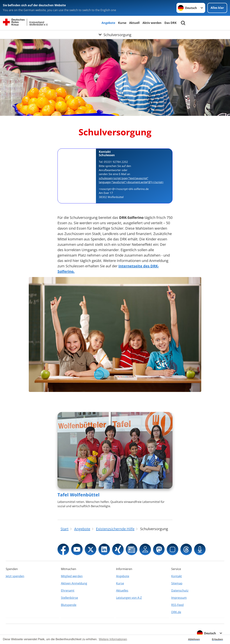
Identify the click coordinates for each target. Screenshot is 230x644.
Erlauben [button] (217, 639)
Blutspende (69, 605)
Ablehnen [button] (194, 639)
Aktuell (134, 23)
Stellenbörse (69, 598)
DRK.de (176, 612)
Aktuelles (122, 590)
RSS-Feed (177, 605)
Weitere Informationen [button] (113, 639)
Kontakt (177, 576)
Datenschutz (180, 590)
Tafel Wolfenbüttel (79, 495)
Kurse (122, 23)
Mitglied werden (72, 576)
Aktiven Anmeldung (74, 583)
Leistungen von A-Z (129, 598)
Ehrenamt (68, 590)
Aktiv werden (152, 23)
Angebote (108, 23)
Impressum (179, 598)
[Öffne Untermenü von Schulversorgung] (115, 35)
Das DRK (171, 23)
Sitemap (177, 583)
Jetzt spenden (15, 576)
